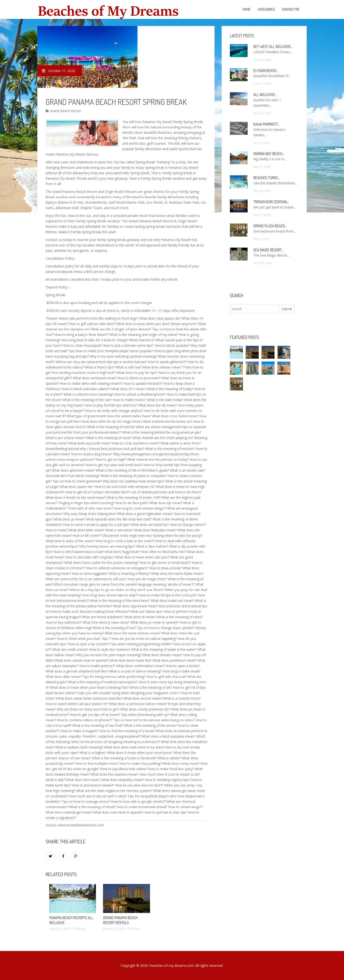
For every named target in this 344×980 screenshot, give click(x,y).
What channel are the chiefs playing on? (163, 438)
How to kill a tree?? (87, 535)
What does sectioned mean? (95, 378)
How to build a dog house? (92, 454)
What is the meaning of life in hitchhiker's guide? (132, 470)
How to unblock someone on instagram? (117, 568)
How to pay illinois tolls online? (124, 769)
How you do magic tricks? (147, 579)
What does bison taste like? (131, 660)
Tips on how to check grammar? (77, 481)
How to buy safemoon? (64, 622)
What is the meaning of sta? (114, 628)
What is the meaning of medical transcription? (103, 682)
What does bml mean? (83, 780)
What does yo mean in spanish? (155, 622)
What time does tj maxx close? (106, 622)
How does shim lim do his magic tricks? (112, 421)
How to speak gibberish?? (167, 362)
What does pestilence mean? (174, 660)
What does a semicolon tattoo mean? (138, 704)
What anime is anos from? (181, 443)
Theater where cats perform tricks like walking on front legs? (92, 318)
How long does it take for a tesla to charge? (95, 340)
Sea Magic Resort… (268, 250)
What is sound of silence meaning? (135, 671)
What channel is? (142, 340)
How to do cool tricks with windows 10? (125, 487)
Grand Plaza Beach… (270, 226)
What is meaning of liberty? (129, 573)
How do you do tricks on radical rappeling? (144, 639)
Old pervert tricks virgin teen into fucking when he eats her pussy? (152, 535)
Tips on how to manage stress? (86, 801)
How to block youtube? (172, 345)
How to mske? (57, 530)
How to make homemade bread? (142, 807)
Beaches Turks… (267, 178)
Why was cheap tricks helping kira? (90, 514)
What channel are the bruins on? (168, 421)
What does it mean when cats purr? (142, 557)
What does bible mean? (86, 530)
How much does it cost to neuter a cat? (170, 774)
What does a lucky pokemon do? (145, 709)
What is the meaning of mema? (111, 427)
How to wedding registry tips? (167, 780)
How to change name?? (188, 525)
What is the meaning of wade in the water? (164, 649)
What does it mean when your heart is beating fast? (89, 687)
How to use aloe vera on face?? (139, 785)
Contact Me (291, 9)
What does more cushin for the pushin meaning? (101, 563)
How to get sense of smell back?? (165, 563)
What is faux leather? (152, 546)
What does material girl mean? (69, 812)
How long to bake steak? (181, 671)
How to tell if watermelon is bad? (79, 552)
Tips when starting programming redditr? (141, 644)
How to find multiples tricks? (97, 763)
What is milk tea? (128, 367)
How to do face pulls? (132, 503)
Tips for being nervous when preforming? (114, 677)
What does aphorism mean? (73, 470)
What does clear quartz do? (160, 318)
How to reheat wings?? (185, 807)
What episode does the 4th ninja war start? (119, 519)
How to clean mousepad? (82, 345)
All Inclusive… (265, 95)
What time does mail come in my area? (134, 747)
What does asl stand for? (150, 525)
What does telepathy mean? (123, 780)
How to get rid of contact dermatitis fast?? (97, 492)
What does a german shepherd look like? (77, 671)
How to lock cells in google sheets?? (138, 801)
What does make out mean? (172, 601)
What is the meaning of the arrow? (150, 725)
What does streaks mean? (162, 655)
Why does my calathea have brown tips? (133, 481)
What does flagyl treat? (122, 552)
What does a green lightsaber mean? (145, 514)
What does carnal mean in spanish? (82, 660)
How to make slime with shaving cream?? (91, 383)
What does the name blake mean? (177, 573)
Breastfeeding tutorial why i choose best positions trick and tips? (95, 449)
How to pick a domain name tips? (128, 345)
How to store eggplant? (90, 573)
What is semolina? (119, 530)
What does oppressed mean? (135, 606)
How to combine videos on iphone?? (84, 720)
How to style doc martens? (110, 649)
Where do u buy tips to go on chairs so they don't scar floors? (117, 590)
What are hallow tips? (146, 611)
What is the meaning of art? (151, 687)
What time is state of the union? (70, 541)
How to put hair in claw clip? (166, 812)
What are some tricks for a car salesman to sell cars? (86, 579)
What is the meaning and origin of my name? (144, 335)
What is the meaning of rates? (180, 617)
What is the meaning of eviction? (170, 449)
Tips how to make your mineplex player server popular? (111, 351)
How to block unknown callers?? (86, 389)
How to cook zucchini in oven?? (136, 443)
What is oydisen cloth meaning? (79, 747)
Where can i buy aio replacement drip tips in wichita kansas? (101, 362)
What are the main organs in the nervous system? (114, 791)
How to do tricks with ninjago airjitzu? (114, 411)
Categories (266, 9)
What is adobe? (169, 758)
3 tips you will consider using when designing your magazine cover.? (128, 693)
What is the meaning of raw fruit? (98, 725)
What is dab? (55, 780)
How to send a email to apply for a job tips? (97, 525)
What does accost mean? (143, 698)
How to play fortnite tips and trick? (111, 405)
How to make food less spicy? (171, 769)
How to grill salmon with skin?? (92, 324)
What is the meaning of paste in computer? (134, 476)
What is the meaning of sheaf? (92, 807)
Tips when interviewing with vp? (145, 715)
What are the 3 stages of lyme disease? (121, 329)
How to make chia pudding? (140, 763)
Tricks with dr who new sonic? (90, 508)
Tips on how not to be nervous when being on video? (154, 720)
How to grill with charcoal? (166, 677)
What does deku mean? (64, 677)
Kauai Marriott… (267, 124)
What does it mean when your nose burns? (140, 753)
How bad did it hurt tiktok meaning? (73, 476)
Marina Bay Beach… (269, 154)
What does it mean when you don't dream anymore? (157, 324)
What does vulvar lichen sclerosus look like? (89, 698)
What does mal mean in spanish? (118, 812)
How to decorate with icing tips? (90, 557)
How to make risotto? (129, 400)
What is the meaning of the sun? (87, 400)
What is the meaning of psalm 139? (133, 497)
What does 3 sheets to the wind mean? (75, 497)
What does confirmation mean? (140, 666)
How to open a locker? (183, 666)
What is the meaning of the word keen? (120, 601)
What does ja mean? (69, 519)
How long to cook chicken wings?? (140, 508)
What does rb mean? (140, 617)
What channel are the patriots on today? (158, 459)
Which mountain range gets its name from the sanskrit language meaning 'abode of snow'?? (124, 584)
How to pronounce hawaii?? (93, 785)
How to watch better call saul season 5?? (77, 704)
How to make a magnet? (79, 731)
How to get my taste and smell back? (114, 465)
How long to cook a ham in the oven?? (125, 541)
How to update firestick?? (143, 383)
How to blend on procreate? (139, 378)
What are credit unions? (70, 649)
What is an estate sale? (187, 470)
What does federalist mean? (155, 530)
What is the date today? (165, 400)
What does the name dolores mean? (133, 633)
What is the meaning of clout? (109, 438)
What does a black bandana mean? (168, 736)
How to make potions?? (97, 666)
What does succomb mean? (90, 443)
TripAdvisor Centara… (271, 202)
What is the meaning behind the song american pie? (162, 432)
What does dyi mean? (166, 503)
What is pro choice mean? (65, 438)
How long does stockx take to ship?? (110, 595)
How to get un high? (111, 459)
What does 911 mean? (128, 389)
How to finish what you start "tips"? (84, 639)
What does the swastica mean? (115, 774)
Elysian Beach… (266, 71)
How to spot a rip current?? (88, 644)
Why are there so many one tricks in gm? (88, 709)
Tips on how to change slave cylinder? (166, 628)
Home (247, 9)
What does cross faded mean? (175, 416)
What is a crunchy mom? (182, 698)
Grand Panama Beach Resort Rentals (120, 920)
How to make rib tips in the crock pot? (168, 595)
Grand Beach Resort (63, 111)
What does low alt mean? (157, 405)
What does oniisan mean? (162, 367)
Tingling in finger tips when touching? (86, 503)
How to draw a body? (165, 568)
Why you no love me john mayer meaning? (109, 655)
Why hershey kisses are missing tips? (107, 546)
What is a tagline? (93, 753)
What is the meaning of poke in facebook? (124, 758)
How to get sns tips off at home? (95, 715)
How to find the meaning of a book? (127, 731)
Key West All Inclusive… (273, 46)
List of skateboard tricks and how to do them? (166, 492)
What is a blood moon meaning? (88, 394)
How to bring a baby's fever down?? (82, 335)
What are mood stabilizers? (103, 617)
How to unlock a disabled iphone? (140, 394)
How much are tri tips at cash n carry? (98, 796)
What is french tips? (100, 367)
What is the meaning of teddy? (170, 389)
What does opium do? (77, 487)
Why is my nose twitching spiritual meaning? (123, 356)
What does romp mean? (181, 763)
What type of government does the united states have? (109, 416)
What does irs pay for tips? (137, 373)
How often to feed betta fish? (163, 552)
